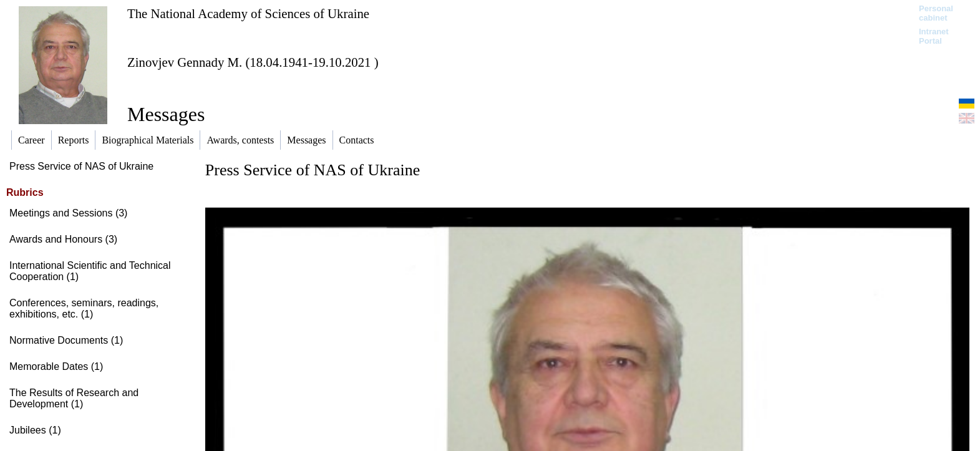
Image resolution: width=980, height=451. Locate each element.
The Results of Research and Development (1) (74, 398)
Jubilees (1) (35, 430)
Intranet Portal (934, 36)
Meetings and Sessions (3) (68, 213)
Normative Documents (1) (66, 340)
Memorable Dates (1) (56, 366)
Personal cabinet (936, 13)
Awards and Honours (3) (63, 239)
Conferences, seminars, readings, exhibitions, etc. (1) (84, 308)
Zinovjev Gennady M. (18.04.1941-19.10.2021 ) (253, 62)
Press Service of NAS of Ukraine (81, 166)
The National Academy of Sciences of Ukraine (248, 13)
